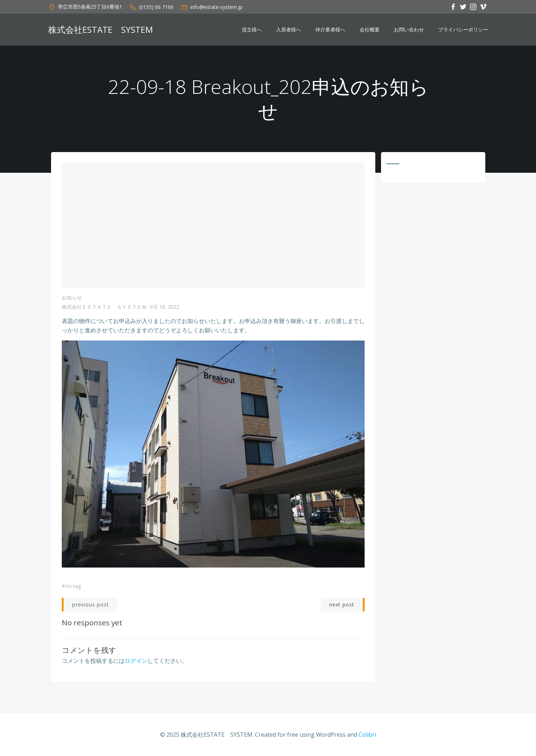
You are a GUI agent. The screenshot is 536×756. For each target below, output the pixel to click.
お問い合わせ (409, 30)
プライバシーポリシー (463, 30)
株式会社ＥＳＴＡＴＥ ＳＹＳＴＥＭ (104, 307)
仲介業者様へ (330, 30)
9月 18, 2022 (165, 307)
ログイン (136, 661)
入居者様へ (289, 30)
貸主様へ (252, 30)
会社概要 (370, 30)
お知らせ (72, 298)
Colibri (367, 735)
